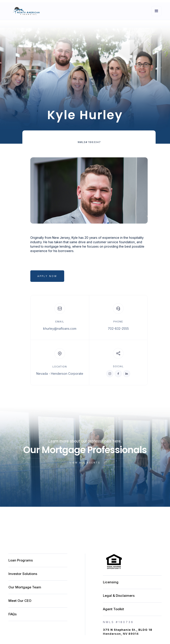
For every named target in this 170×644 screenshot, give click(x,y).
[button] (156, 11)
